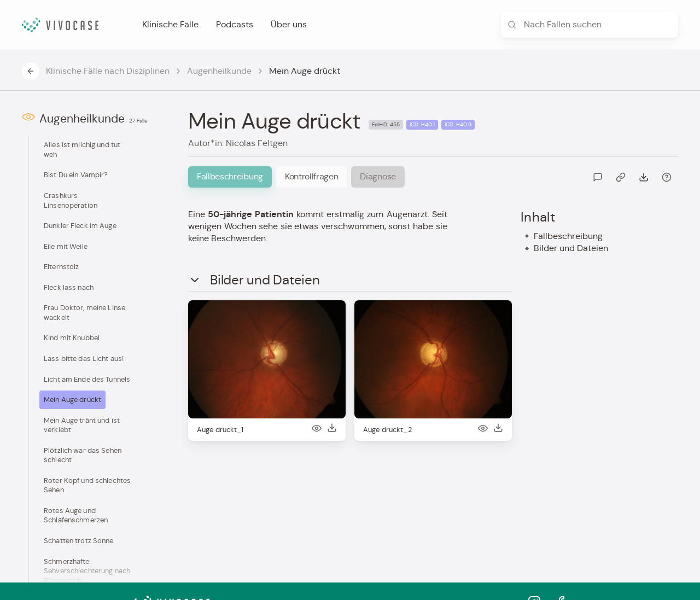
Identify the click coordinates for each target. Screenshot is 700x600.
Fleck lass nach (69, 287)
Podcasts (235, 24)
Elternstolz (61, 267)
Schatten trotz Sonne (79, 541)
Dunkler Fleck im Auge (80, 226)
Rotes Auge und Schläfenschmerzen (76, 515)
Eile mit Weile (66, 246)
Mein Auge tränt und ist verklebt (82, 425)
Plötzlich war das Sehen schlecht (83, 455)
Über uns (289, 24)
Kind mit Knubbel (72, 338)
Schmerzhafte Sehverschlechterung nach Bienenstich (87, 571)
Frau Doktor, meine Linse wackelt (84, 313)
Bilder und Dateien (571, 248)
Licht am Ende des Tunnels (87, 379)
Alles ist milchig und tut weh (82, 150)
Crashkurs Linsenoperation (71, 200)
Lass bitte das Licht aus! (84, 359)
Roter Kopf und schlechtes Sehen (87, 485)
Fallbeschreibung (568, 236)
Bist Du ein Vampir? (76, 175)
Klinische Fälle (170, 24)
